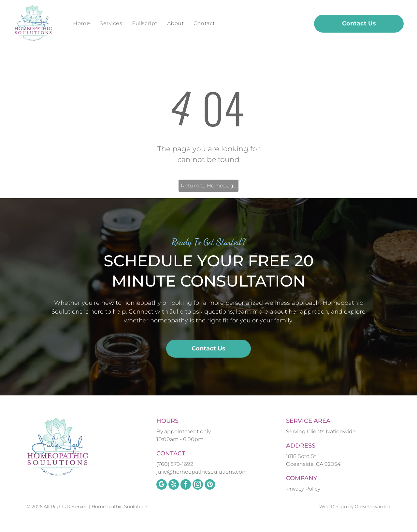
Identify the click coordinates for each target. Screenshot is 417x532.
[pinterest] (210, 485)
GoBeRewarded (373, 507)
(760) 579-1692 (175, 464)
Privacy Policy (303, 489)
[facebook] (186, 485)
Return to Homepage (209, 186)
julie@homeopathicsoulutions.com (202, 472)
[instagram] (198, 485)
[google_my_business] (162, 485)
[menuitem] (81, 23)
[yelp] (174, 485)
